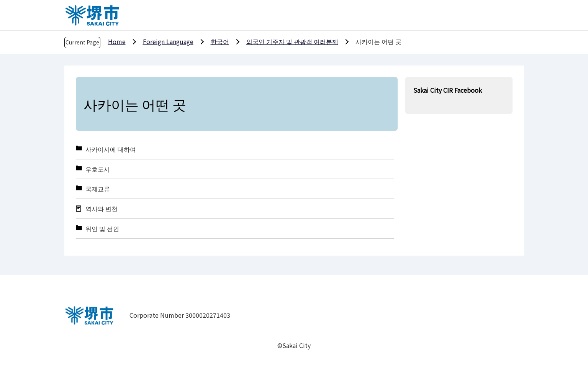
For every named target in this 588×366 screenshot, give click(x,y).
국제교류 (98, 189)
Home (117, 41)
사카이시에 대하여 (111, 149)
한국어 (220, 41)
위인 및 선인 (102, 229)
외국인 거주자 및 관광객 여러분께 (292, 41)
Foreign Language (168, 41)
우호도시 (98, 169)
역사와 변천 (102, 209)
